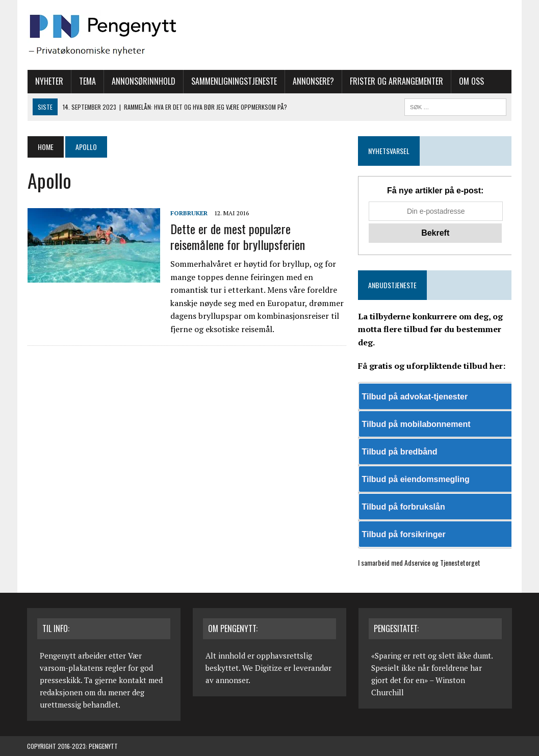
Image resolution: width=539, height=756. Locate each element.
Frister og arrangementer (396, 81)
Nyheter (49, 81)
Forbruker (188, 213)
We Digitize (262, 668)
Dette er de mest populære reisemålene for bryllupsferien (237, 236)
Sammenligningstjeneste (234, 81)
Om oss (471, 81)
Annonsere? (313, 81)
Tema (87, 81)
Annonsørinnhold (143, 81)
